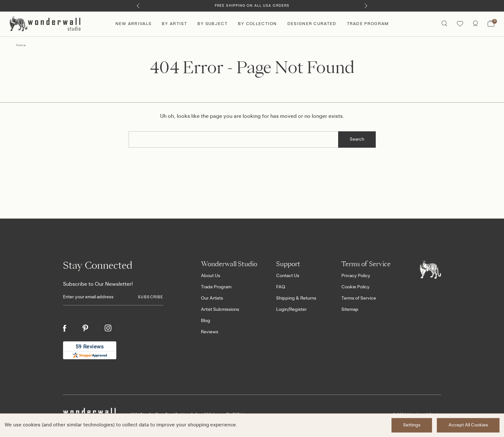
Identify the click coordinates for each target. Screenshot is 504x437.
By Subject (212, 24)
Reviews (210, 332)
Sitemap (350, 310)
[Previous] (138, 6)
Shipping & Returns (296, 298)
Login (282, 310)
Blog (206, 321)
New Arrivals (134, 24)
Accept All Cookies (468, 425)
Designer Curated (312, 24)
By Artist (174, 24)
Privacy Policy (356, 276)
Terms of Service (359, 298)
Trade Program (368, 24)
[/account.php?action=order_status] (475, 24)
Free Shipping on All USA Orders (252, 6)
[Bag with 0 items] (491, 24)
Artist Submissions (220, 310)
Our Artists (212, 298)
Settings (412, 425)
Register (298, 310)
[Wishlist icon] (460, 24)
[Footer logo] (430, 269)
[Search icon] (444, 24)
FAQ (281, 287)
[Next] (366, 6)
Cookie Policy (355, 287)
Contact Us (288, 276)
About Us (211, 276)
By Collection (257, 24)
